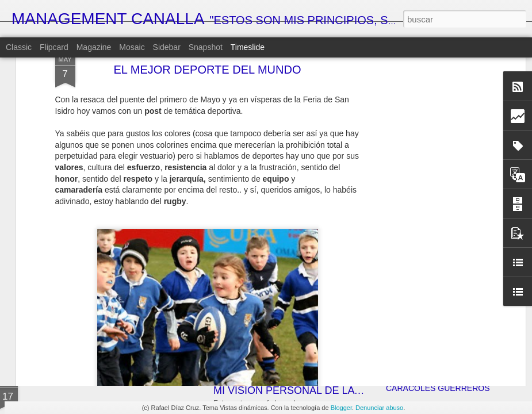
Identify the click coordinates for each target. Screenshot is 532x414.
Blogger (341, 408)
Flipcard (54, 47)
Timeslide (248, 47)
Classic (19, 47)
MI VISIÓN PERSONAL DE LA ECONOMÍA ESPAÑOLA (342, 390)
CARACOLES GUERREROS (438, 388)
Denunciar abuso (379, 408)
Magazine (94, 47)
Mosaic (132, 47)
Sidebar (167, 47)
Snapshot (206, 47)
